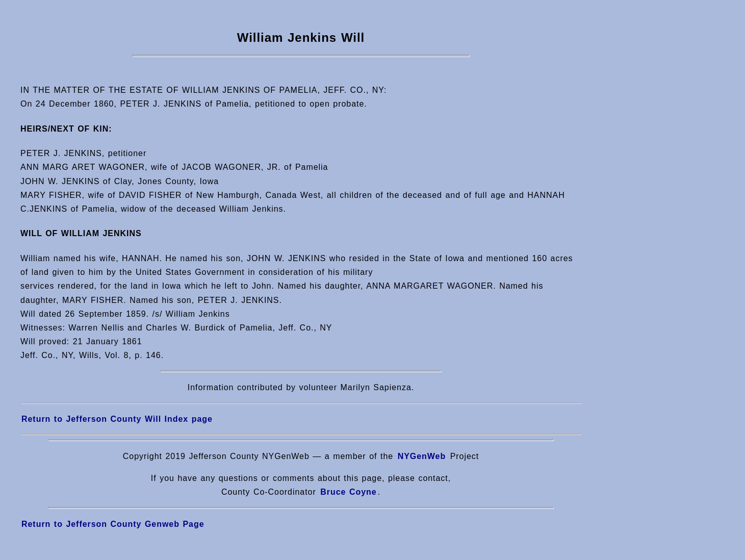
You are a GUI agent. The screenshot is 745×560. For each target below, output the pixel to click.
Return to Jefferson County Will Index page (117, 419)
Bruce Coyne (348, 492)
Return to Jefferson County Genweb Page (113, 524)
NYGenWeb (422, 456)
